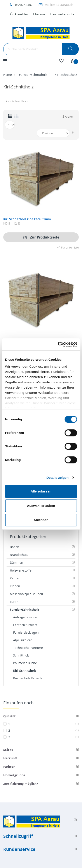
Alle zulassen (41, 491)
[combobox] (41, 49)
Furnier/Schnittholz (33, 75)
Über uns (39, 14)
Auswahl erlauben (41, 506)
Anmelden (21, 14)
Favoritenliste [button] (68, 247)
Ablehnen (41, 520)
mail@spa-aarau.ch (59, 5)
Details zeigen (57, 478)
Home (8, 75)
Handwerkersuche (62, 14)
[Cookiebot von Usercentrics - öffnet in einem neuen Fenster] (58, 344)
